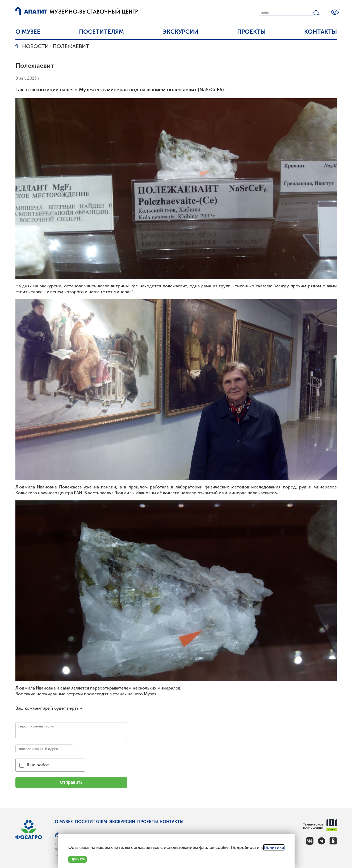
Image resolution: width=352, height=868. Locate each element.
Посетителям (101, 32)
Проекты (251, 32)
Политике (274, 847)
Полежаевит (71, 46)
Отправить (71, 782)
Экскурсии (181, 32)
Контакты (320, 32)
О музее (28, 32)
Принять (77, 859)
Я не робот (38, 765)
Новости (35, 46)
